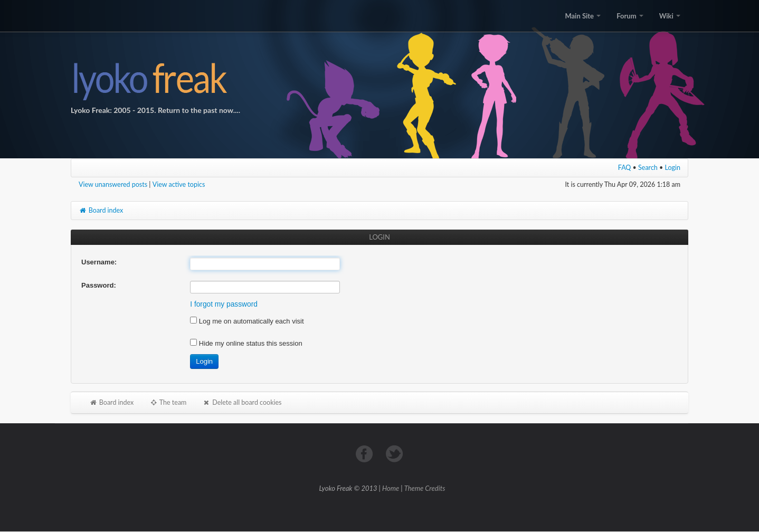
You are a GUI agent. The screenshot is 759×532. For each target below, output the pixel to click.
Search (648, 168)
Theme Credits (425, 488)
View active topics (179, 184)
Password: (99, 285)
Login (673, 168)
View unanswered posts (113, 184)
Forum (630, 16)
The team (168, 402)
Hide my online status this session (246, 343)
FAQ (625, 168)
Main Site (583, 16)
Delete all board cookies (242, 402)
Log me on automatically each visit (247, 321)
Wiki (670, 16)
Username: (99, 262)
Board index (101, 210)
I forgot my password (224, 304)
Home (391, 488)
